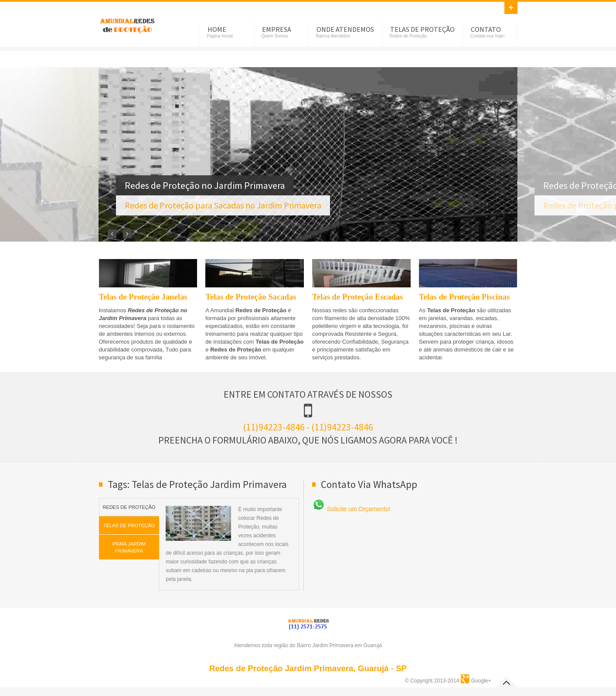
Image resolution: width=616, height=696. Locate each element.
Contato (486, 29)
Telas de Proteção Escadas (357, 297)
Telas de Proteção (422, 29)
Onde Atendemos (345, 29)
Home (217, 29)
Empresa (277, 29)
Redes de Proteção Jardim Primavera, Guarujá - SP (308, 668)
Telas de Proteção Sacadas (251, 297)
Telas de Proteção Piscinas (464, 297)
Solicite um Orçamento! (351, 509)
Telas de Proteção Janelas (143, 297)
